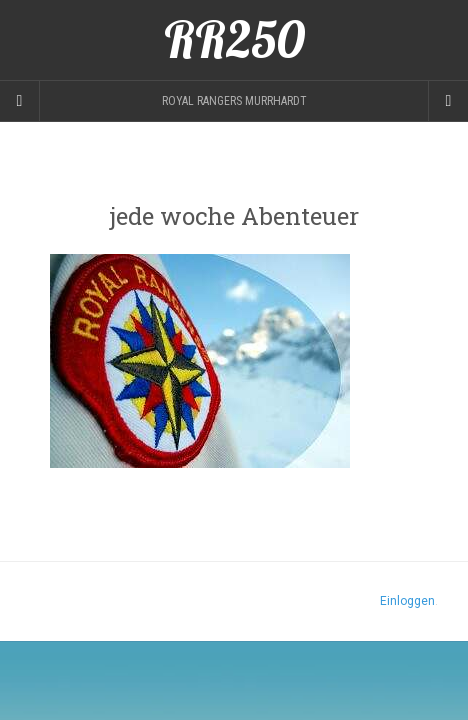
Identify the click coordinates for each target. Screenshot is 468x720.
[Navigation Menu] (448, 101)
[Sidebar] (20, 101)
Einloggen (407, 601)
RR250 (234, 40)
